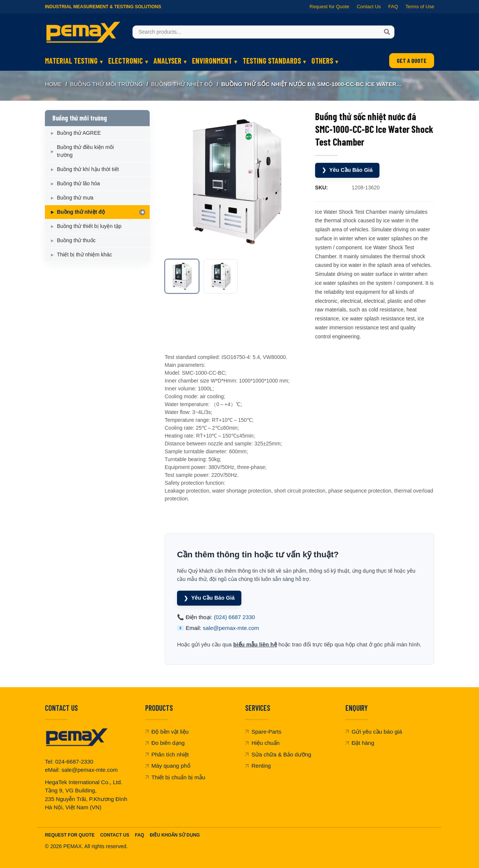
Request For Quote (70, 834)
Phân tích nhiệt (167, 753)
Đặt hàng (360, 742)
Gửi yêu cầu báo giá (374, 730)
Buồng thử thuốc (76, 240)
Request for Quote (329, 7)
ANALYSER (167, 61)
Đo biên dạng (165, 742)
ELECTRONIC (126, 61)
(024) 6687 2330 (234, 616)
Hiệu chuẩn (262, 742)
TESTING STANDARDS (272, 61)
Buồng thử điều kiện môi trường (85, 151)
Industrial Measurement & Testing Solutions (103, 7)
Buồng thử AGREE (79, 133)
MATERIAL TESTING (71, 61)
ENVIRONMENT (212, 61)
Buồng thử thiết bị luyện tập (89, 226)
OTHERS (322, 61)
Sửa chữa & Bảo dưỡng (278, 753)
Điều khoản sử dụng (175, 834)
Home (53, 84)
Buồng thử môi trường (106, 84)
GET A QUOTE (412, 60)
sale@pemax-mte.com (231, 627)
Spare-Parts (263, 730)
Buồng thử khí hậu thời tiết (88, 169)
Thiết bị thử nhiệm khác (84, 255)
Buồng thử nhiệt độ (182, 84)
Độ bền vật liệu (167, 730)
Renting (258, 765)
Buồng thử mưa (75, 198)
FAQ (393, 7)
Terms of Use (420, 7)
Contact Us (369, 7)
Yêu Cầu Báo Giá (348, 170)
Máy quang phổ (168, 765)
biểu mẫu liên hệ (255, 643)
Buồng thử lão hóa (78, 183)
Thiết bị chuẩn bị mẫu (175, 776)
